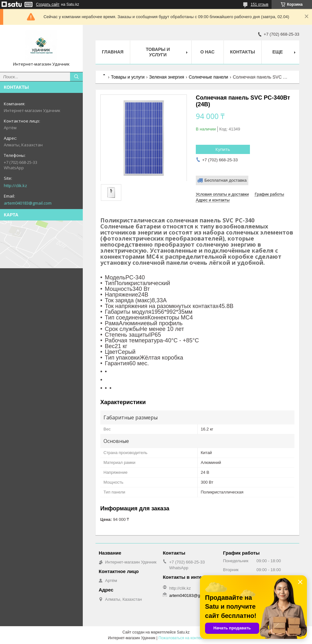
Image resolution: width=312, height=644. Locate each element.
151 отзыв (259, 4)
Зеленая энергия (167, 77)
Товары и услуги (158, 52)
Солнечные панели (209, 77)
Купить (223, 149)
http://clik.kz (15, 185)
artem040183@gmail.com (28, 203)
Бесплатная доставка (226, 180)
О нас (207, 52)
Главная (113, 52)
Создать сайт (48, 4)
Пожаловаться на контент (181, 638)
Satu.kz (183, 632)
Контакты (243, 52)
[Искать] (76, 77)
